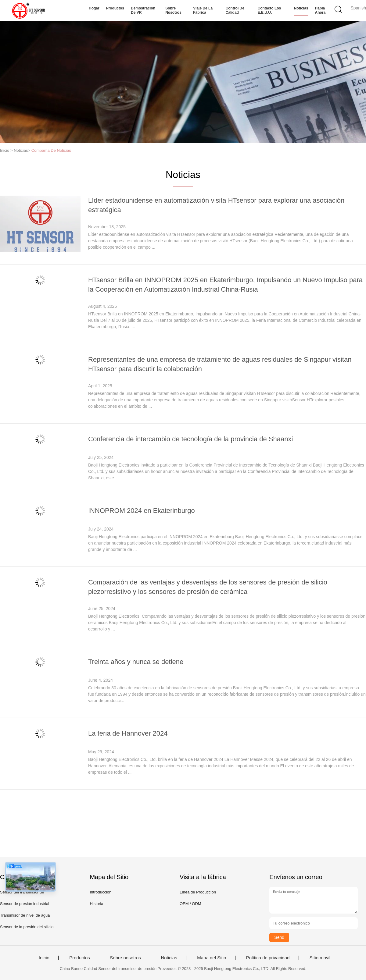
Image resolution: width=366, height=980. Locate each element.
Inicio (44, 958)
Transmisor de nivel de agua (25, 915)
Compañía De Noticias (51, 150)
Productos (115, 8)
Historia (96, 904)
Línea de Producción (198, 892)
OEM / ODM (190, 904)
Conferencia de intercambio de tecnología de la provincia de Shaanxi (190, 439)
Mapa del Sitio (212, 958)
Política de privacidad (268, 958)
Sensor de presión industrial (25, 904)
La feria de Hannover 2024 (128, 733)
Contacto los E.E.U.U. (269, 10)
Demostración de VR (143, 10)
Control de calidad (235, 10)
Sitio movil (320, 958)
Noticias (301, 8)
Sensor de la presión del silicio (27, 927)
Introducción (100, 892)
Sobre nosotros (173, 10)
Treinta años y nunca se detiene (136, 662)
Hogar (94, 8)
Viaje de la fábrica (203, 10)
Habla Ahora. (321, 10)
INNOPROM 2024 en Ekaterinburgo (142, 511)
